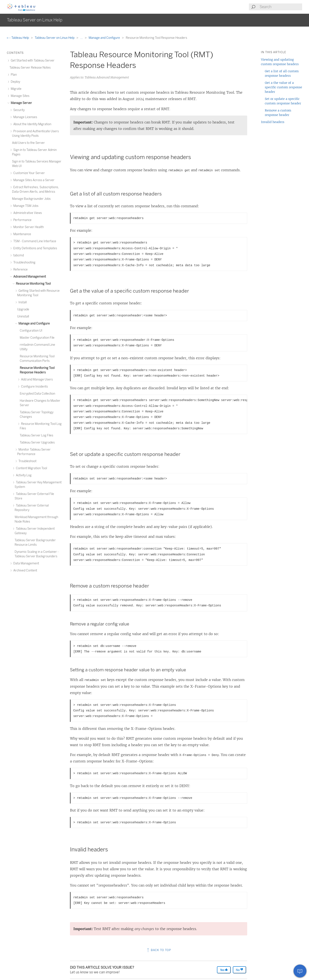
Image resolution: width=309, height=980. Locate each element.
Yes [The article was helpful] (224, 970)
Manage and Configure (105, 38)
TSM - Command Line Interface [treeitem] (34, 241)
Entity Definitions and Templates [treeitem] (35, 248)
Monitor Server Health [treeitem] (28, 227)
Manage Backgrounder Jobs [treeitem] (31, 199)
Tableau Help (18, 38)
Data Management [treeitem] (26, 563)
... (82, 38)
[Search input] (281, 7)
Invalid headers (273, 122)
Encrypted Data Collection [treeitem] (37, 394)
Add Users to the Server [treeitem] (28, 143)
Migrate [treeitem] (15, 89)
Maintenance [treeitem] (22, 234)
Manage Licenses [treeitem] (25, 117)
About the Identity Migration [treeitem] (32, 124)
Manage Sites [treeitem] (19, 96)
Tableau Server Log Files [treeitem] (36, 435)
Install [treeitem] (22, 302)
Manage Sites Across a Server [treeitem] (33, 180)
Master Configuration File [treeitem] (37, 338)
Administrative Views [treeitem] (27, 213)
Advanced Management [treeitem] (29, 277)
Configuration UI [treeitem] (31, 331)
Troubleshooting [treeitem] (24, 262)
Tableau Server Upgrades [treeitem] (37, 443)
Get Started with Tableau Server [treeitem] (32, 61)
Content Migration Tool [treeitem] (31, 468)
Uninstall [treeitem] (23, 316)
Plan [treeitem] (13, 75)
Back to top (159, 950)
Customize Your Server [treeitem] (28, 173)
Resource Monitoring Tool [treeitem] (33, 284)
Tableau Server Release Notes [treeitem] (30, 68)
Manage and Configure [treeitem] (33, 324)
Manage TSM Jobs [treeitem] (25, 206)
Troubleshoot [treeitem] (27, 461)
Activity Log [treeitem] (23, 475)
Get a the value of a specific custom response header (283, 87)
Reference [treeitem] (20, 270)
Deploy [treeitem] (15, 82)
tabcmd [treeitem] (18, 255)
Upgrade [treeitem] (23, 309)
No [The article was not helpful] (239, 970)
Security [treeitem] (18, 110)
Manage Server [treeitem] (21, 103)
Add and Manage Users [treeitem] (36, 380)
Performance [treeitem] (22, 220)
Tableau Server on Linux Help (55, 38)
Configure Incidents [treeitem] (34, 387)
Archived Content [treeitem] (25, 570)
